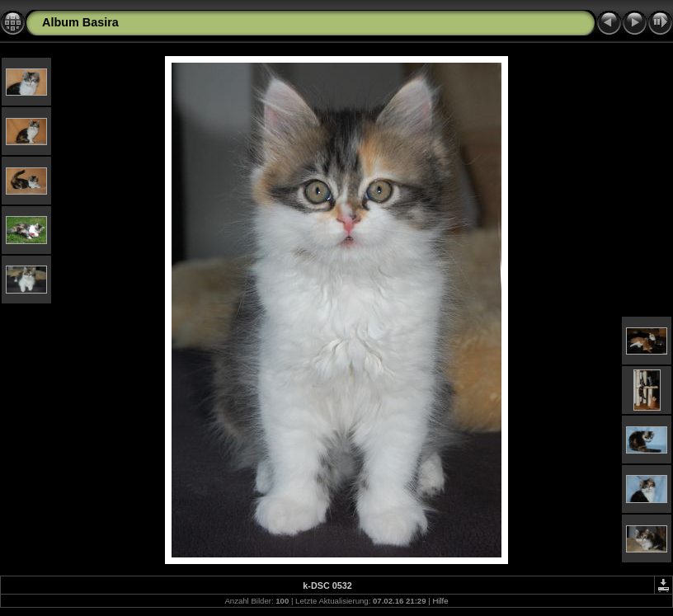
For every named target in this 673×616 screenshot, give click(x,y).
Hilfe (440, 601)
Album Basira (80, 22)
